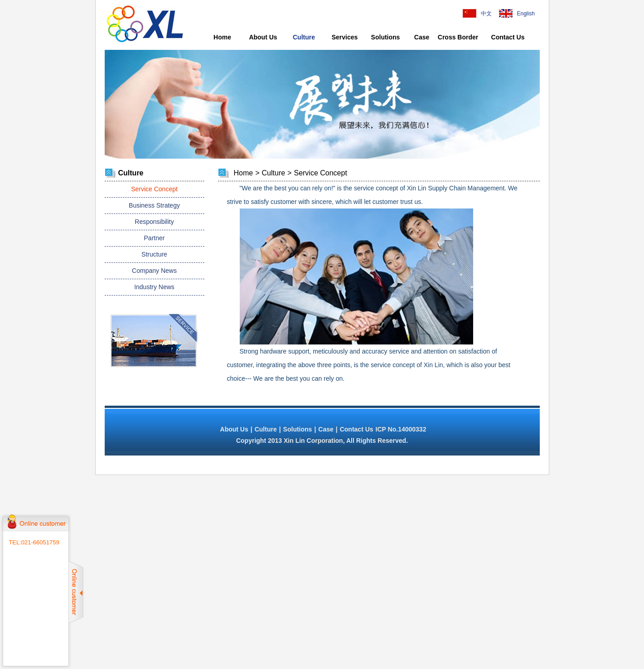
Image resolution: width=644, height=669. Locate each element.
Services (345, 37)
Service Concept (154, 189)
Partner (155, 238)
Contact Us (508, 37)
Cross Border (458, 37)
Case (422, 37)
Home (222, 37)
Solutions (386, 37)
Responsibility (154, 222)
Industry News (154, 287)
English (524, 14)
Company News (154, 271)
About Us (263, 37)
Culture (304, 37)
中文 (486, 14)
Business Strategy (154, 205)
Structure (154, 254)
